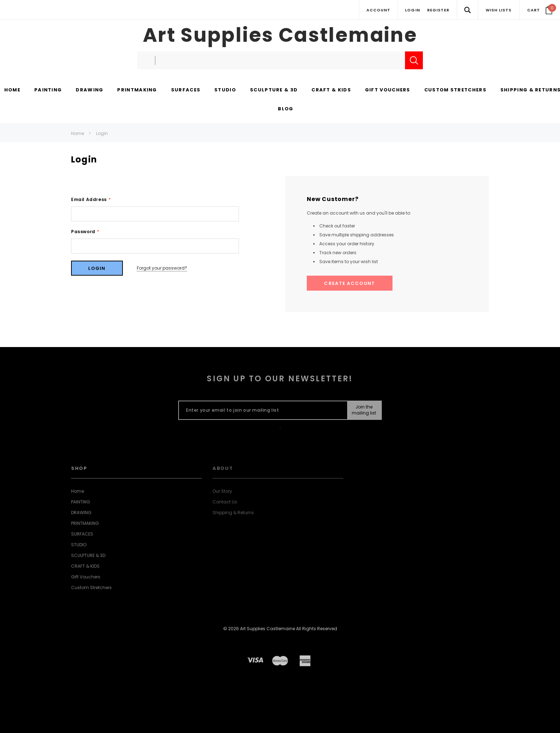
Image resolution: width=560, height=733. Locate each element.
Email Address (91, 199)
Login (102, 133)
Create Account (349, 283)
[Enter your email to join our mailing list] (261, 410)
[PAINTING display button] (48, 90)
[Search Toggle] (467, 10)
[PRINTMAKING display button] (137, 90)
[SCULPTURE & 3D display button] (274, 90)
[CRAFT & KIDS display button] (331, 90)
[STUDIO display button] (225, 90)
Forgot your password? (162, 268)
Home (77, 133)
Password (85, 232)
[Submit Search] (414, 60)
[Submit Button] (364, 410)
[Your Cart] (540, 10)
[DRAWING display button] (89, 90)
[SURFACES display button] (186, 90)
